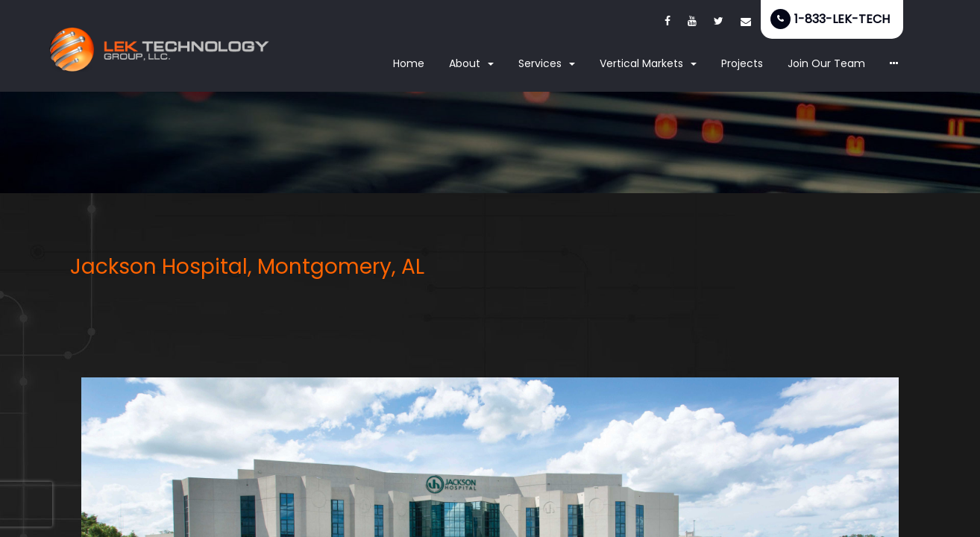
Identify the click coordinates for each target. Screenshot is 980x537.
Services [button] (547, 63)
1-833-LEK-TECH (842, 19)
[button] (894, 64)
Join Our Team (826, 63)
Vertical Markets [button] (648, 63)
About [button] (471, 63)
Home (409, 63)
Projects (742, 63)
